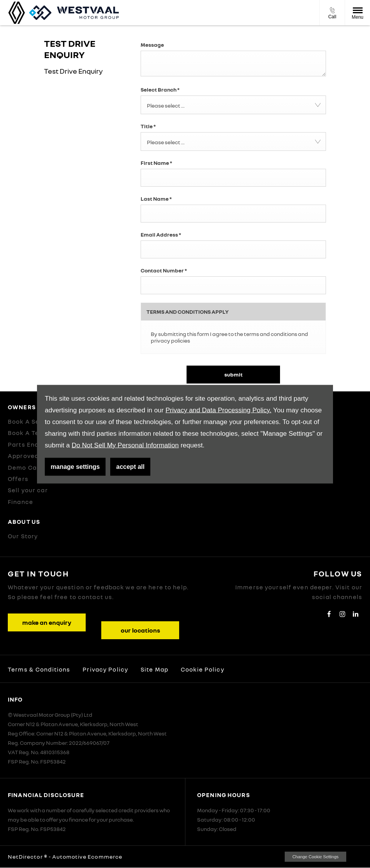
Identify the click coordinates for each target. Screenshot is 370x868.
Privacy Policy (105, 669)
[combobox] (233, 105)
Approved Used (32, 456)
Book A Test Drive (36, 433)
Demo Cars (25, 467)
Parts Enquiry (29, 444)
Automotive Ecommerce (87, 857)
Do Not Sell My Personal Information (125, 445)
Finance (20, 502)
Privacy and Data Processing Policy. (218, 410)
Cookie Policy (203, 669)
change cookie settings (315, 857)
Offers (18, 479)
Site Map (154, 669)
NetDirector (26, 857)
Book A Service (32, 421)
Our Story (23, 536)
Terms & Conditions (39, 669)
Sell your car (28, 490)
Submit (233, 374)
